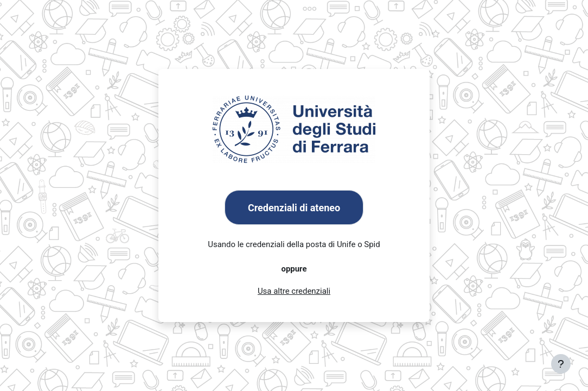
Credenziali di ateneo (294, 208)
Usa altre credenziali (294, 292)
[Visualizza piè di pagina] (561, 364)
